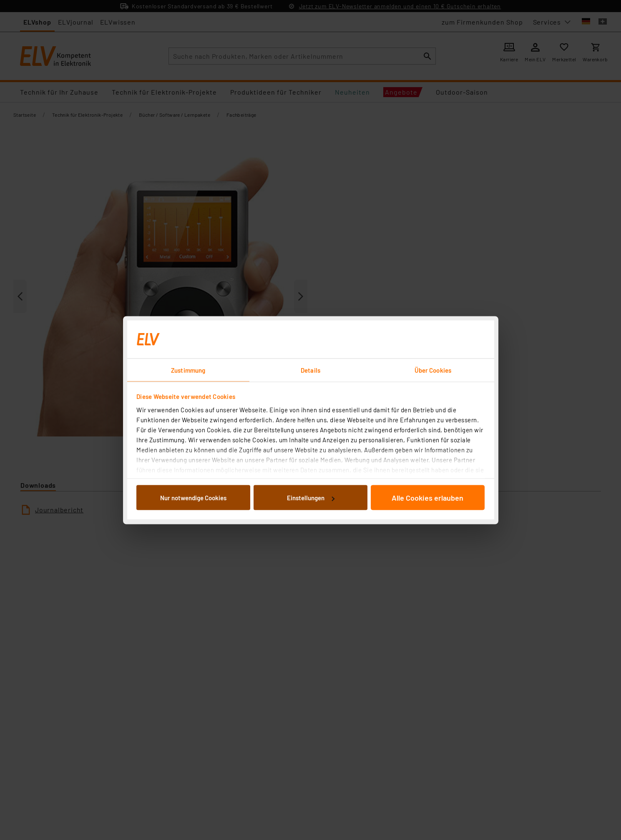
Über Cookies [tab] (433, 370)
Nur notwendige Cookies (193, 498)
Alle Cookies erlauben (427, 498)
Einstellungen (311, 498)
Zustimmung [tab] (188, 370)
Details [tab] (310, 370)
